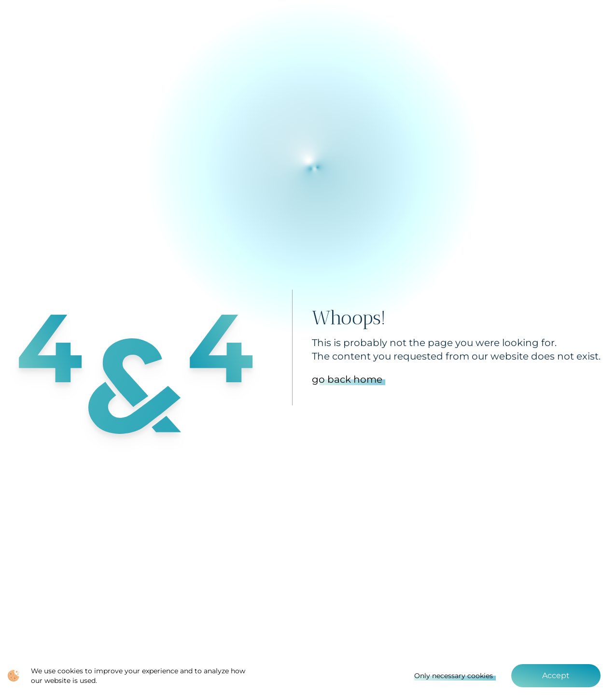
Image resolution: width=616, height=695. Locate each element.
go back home (347, 379)
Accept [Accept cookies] (556, 675)
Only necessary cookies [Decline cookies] (454, 676)
